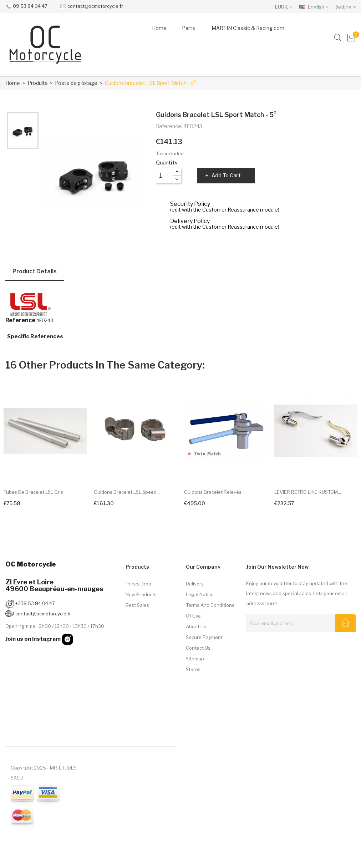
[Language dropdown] (316, 6)
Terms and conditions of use (210, 610)
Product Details (35, 271)
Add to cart (226, 175)
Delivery (195, 584)
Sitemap (195, 659)
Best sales (137, 605)
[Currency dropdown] (285, 6)
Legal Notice (200, 594)
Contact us (198, 648)
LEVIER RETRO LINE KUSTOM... (308, 492)
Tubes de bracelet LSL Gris (33, 492)
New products (141, 594)
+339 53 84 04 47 (30, 603)
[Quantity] (164, 176)
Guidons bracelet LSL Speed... (127, 492)
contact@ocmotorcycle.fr (95, 6)
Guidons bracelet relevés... (214, 492)
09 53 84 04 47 (30, 6)
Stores (193, 669)
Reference (20, 320)
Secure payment (204, 637)
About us (196, 626)
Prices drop (138, 584)
